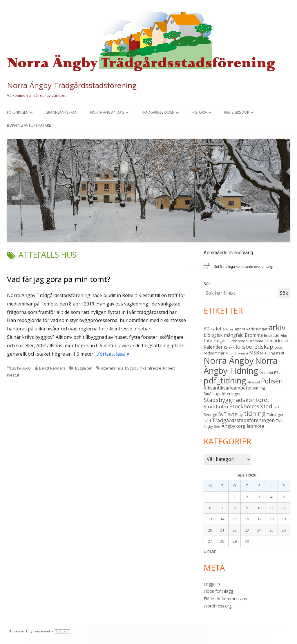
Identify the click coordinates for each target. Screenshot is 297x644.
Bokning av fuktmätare (29, 125)
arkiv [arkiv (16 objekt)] (277, 327)
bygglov (132, 368)
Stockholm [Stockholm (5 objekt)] (216, 406)
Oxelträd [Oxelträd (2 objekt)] (266, 373)
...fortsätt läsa (112, 354)
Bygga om (84, 368)
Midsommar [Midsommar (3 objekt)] (214, 353)
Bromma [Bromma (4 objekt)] (254, 335)
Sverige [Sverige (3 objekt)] (210, 414)
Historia (199, 112)
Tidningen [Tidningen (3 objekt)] (276, 414)
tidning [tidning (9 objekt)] (255, 413)
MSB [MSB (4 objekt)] (254, 353)
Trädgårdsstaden (158, 112)
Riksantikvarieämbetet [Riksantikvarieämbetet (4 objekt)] (228, 388)
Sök (207, 284)
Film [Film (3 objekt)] (284, 335)
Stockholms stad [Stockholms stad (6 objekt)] (251, 406)
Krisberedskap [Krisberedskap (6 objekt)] (254, 346)
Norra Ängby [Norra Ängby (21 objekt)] (229, 361)
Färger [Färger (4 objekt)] (220, 341)
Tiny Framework (38, 631)
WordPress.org (218, 606)
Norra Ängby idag (107, 112)
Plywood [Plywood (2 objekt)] (254, 382)
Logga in (212, 584)
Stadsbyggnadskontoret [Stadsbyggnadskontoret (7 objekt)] (237, 400)
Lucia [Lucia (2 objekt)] (278, 348)
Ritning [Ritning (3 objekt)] (259, 388)
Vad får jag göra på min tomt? (59, 279)
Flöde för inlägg (218, 591)
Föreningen (18, 112)
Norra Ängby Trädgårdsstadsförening (72, 85)
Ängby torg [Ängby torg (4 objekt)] (233, 426)
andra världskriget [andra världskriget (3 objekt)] (251, 329)
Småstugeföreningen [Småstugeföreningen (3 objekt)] (223, 394)
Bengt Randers (52, 368)
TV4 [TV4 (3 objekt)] (279, 421)
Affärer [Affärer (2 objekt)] (228, 329)
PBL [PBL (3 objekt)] (277, 372)
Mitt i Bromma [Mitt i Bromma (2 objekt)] (237, 353)
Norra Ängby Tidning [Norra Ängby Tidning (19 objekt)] (241, 366)
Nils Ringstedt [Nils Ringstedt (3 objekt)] (272, 353)
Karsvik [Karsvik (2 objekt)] (229, 348)
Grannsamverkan (61, 112)
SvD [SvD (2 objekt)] (276, 407)
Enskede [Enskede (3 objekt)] (272, 335)
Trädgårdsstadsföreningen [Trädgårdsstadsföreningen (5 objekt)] (243, 420)
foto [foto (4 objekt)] (208, 341)
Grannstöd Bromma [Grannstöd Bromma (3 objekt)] (246, 341)
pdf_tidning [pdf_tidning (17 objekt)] (225, 380)
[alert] (247, 267)
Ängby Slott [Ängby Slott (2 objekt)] (212, 427)
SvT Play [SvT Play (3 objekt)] (235, 414)
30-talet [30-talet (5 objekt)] (213, 329)
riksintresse (151, 368)
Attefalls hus (112, 368)
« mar (210, 551)
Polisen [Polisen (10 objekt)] (272, 381)
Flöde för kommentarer (226, 599)
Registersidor (237, 112)
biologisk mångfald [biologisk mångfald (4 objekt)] (224, 335)
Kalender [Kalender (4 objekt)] (213, 347)
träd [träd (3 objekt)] (207, 421)
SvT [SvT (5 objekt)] (223, 414)
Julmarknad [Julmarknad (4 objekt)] (276, 341)
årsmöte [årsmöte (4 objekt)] (255, 426)
